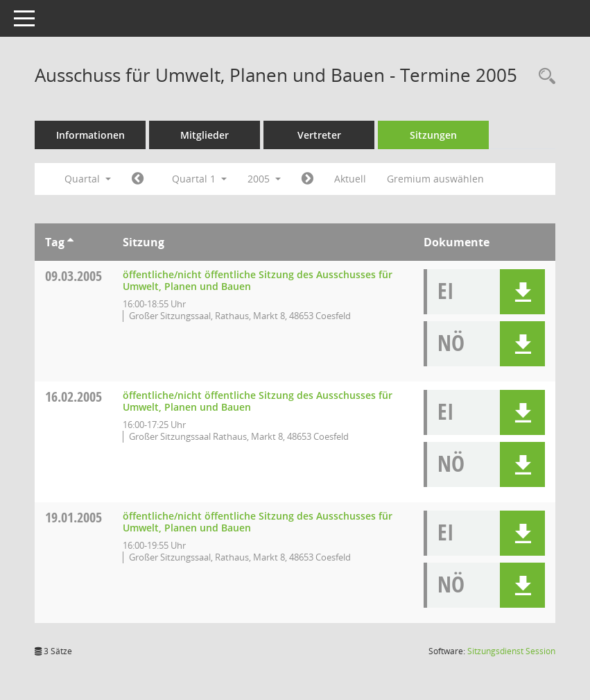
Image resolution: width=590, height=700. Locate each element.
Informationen (90, 135)
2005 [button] (264, 179)
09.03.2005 (73, 276)
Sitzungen (433, 135)
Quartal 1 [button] (199, 179)
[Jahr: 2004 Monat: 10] (138, 179)
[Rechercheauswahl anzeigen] (544, 77)
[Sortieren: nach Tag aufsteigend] (70, 242)
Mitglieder (205, 135)
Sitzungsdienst (511, 651)
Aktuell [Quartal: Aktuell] (350, 179)
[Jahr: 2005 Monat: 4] (307, 179)
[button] (522, 292)
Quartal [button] (88, 179)
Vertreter (319, 135)
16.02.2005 (73, 396)
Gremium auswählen (435, 179)
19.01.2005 (73, 517)
